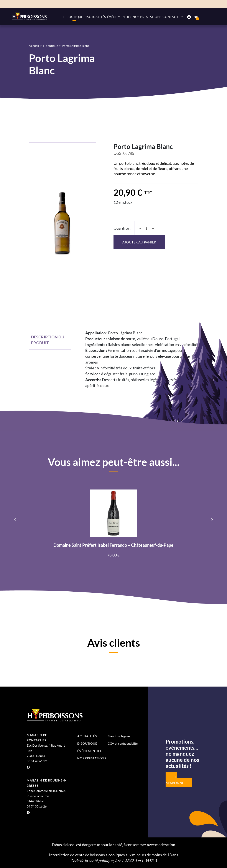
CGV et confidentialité (123, 743)
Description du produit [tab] (48, 340)
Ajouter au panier (139, 242)
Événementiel (119, 17)
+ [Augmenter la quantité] (153, 228)
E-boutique (73, 17)
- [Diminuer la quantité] (140, 228)
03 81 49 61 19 (37, 761)
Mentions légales (119, 736)
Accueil (34, 46)
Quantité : (122, 228)
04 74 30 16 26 (37, 806)
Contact (170, 17)
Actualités (96, 17)
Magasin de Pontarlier (37, 738)
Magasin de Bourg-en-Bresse (46, 783)
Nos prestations (147, 17)
